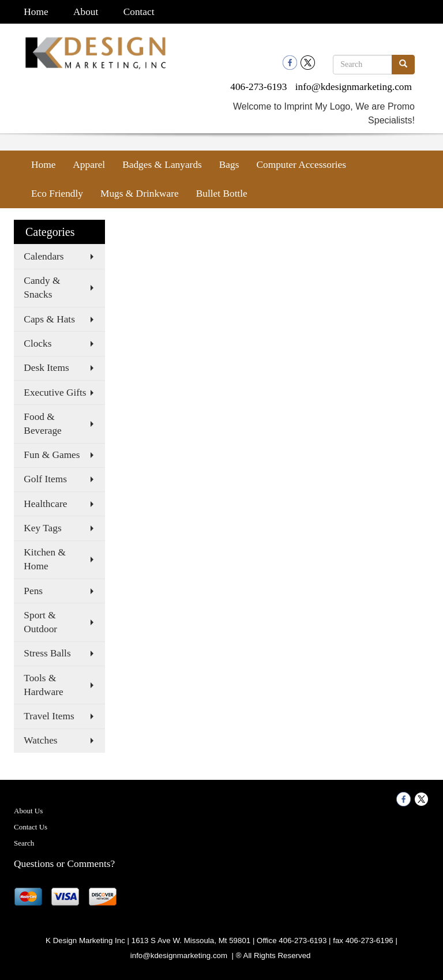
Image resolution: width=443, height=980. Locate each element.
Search (24, 843)
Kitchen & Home (45, 559)
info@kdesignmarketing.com (354, 87)
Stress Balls (47, 653)
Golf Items (45, 479)
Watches (40, 740)
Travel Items (49, 716)
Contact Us (31, 827)
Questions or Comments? (64, 864)
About (86, 12)
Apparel (89, 165)
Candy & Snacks (42, 288)
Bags (229, 165)
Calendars (44, 256)
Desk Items (46, 368)
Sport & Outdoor (40, 622)
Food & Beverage (42, 424)
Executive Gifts (55, 393)
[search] (403, 65)
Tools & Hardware (43, 685)
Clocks (37, 343)
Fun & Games (52, 455)
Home (36, 12)
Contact (139, 12)
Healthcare (45, 504)
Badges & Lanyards (162, 165)
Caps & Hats (49, 319)
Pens (33, 591)
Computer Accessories (301, 165)
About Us (28, 811)
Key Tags (42, 528)
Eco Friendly (57, 194)
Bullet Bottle (222, 194)
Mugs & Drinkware (140, 194)
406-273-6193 (258, 87)
